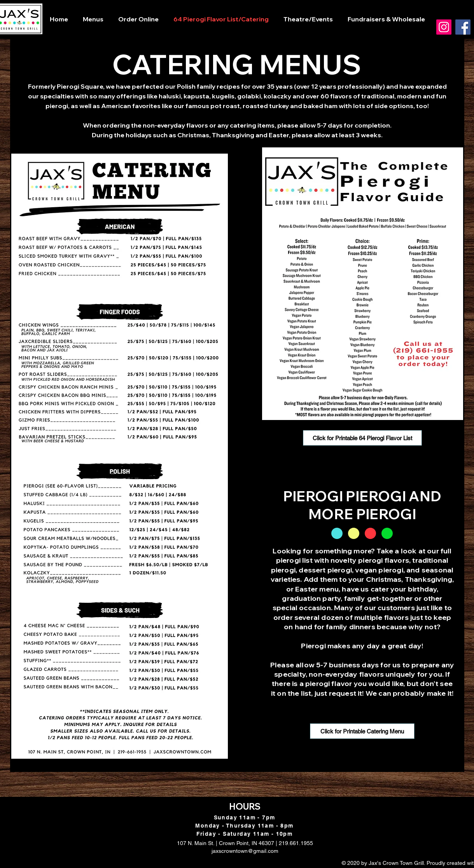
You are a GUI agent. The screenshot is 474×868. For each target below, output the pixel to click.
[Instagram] (444, 27)
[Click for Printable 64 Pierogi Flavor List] (362, 438)
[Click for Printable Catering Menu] (362, 731)
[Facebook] (463, 27)
